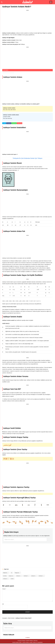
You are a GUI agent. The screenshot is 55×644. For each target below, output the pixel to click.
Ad (3, 604)
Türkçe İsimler (18, 573)
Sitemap (36, 641)
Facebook (9, 123)
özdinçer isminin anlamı (27, 576)
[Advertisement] (27, 21)
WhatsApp (14, 123)
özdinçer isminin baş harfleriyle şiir (34, 576)
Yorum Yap (20, 123)
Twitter (4, 123)
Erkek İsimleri (6, 573)
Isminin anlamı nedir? (28, 2)
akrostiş (5, 576)
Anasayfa (5, 618)
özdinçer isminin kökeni (42, 576)
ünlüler (12, 579)
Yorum (4, 589)
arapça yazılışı (12, 576)
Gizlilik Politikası (30, 641)
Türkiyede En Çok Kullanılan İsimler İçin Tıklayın (27, 158)
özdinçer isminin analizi (19, 576)
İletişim (24, 641)
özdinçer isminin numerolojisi (6, 579)
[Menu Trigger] (51, 2)
